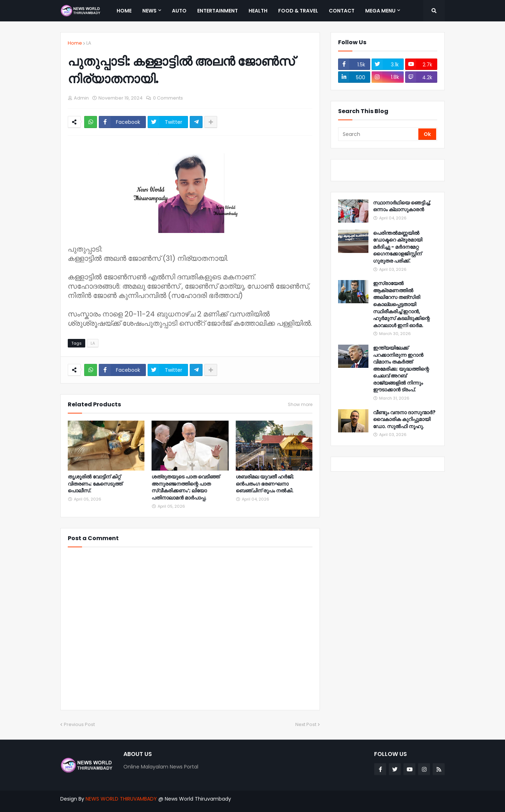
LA (89, 43)
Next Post (306, 724)
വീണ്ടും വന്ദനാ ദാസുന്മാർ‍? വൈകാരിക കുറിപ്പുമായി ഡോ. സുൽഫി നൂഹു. (404, 420)
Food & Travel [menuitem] (298, 11)
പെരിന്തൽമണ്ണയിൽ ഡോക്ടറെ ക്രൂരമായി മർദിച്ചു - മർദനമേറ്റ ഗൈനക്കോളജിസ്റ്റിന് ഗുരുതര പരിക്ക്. (398, 247)
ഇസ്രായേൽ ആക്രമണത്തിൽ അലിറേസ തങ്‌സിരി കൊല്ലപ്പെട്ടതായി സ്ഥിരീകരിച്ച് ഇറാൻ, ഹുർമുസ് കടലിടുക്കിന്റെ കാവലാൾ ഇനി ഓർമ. (401, 304)
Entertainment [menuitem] (218, 11)
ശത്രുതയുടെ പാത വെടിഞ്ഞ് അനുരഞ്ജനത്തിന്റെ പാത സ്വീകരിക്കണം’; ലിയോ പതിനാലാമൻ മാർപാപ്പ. (186, 487)
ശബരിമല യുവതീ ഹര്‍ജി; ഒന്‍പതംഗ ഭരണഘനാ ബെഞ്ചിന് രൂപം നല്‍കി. (265, 484)
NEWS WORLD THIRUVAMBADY (121, 799)
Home (75, 43)
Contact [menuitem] (342, 11)
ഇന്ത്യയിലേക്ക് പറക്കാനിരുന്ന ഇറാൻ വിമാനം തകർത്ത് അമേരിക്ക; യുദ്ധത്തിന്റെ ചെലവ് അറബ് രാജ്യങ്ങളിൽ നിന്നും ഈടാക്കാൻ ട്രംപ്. (401, 369)
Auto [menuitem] (179, 11)
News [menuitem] (149, 11)
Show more (300, 405)
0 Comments (168, 98)
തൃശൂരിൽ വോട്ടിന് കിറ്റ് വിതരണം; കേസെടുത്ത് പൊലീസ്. (95, 484)
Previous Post (79, 724)
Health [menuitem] (258, 11)
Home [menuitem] (124, 11)
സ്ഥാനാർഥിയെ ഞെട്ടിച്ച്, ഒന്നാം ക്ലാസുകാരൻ (402, 206)
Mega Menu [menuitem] (380, 11)
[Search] (379, 134)
